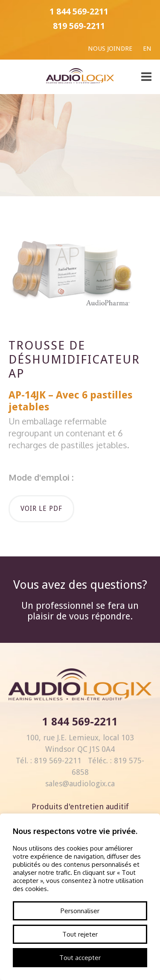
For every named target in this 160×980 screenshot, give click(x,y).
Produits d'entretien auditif (80, 807)
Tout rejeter (80, 934)
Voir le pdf (41, 509)
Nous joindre (110, 49)
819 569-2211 (79, 26)
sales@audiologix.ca (80, 784)
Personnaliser (80, 911)
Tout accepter (80, 958)
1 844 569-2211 (79, 11)
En (147, 49)
